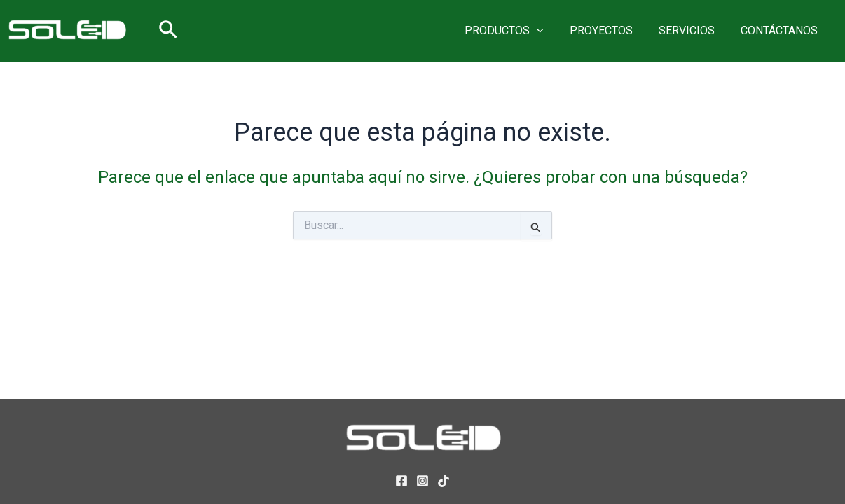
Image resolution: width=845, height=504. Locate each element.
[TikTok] (444, 481)
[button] (168, 30)
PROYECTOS (610, 30)
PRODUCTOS (517, 31)
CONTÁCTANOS (781, 30)
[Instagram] (422, 481)
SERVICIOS (692, 30)
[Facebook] (401, 481)
